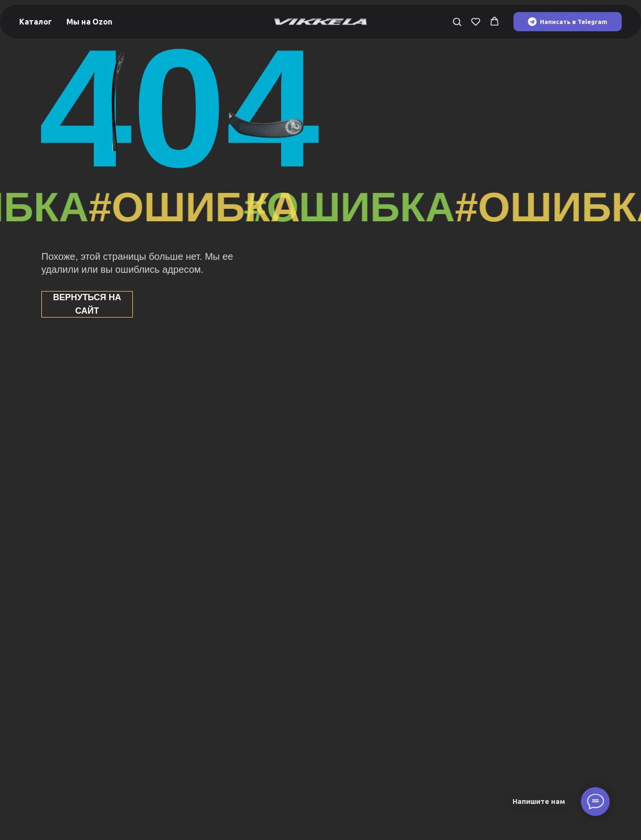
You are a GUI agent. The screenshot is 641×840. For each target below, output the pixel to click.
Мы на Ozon (89, 22)
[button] (457, 21)
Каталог (36, 22)
